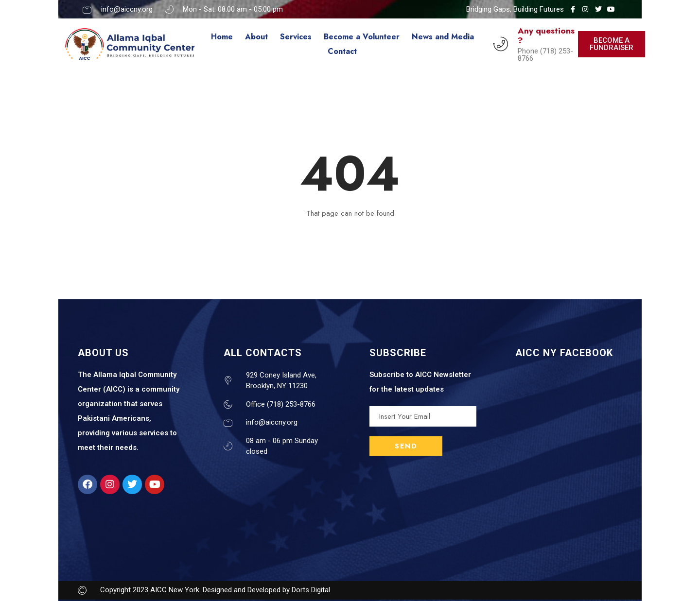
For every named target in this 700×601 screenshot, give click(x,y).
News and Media (443, 37)
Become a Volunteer (362, 37)
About (256, 37)
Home (222, 37)
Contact (342, 51)
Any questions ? (546, 35)
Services (296, 37)
